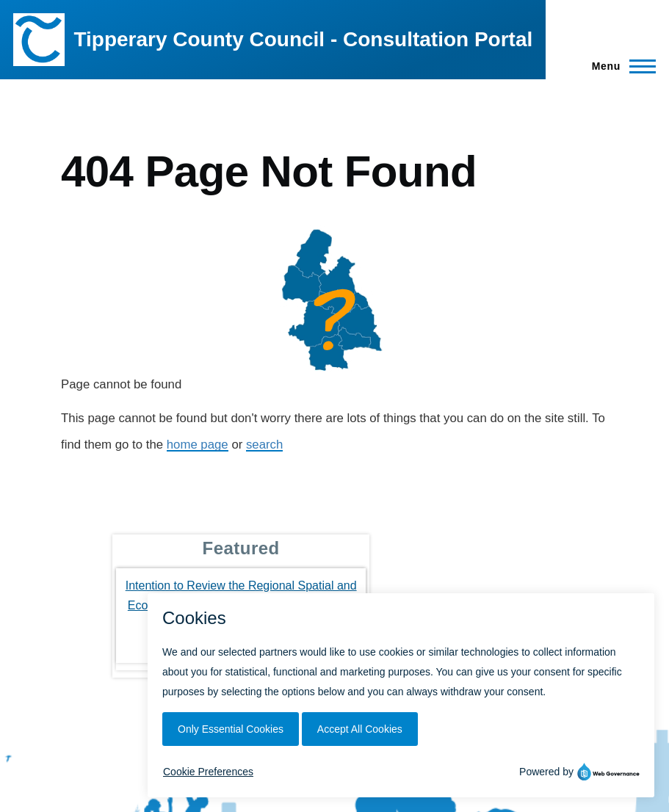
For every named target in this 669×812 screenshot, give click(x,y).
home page (198, 445)
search (264, 445)
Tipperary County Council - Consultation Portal (303, 39)
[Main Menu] (619, 66)
